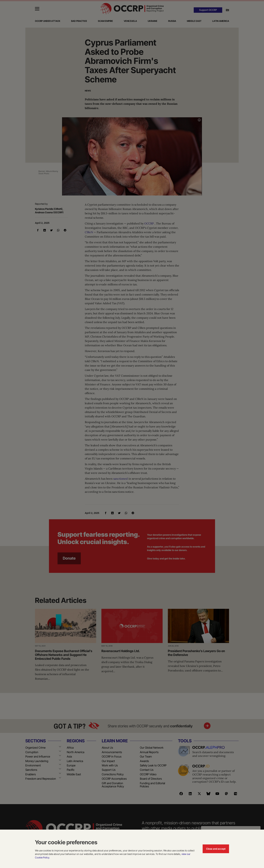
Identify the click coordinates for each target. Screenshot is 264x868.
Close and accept (216, 849)
